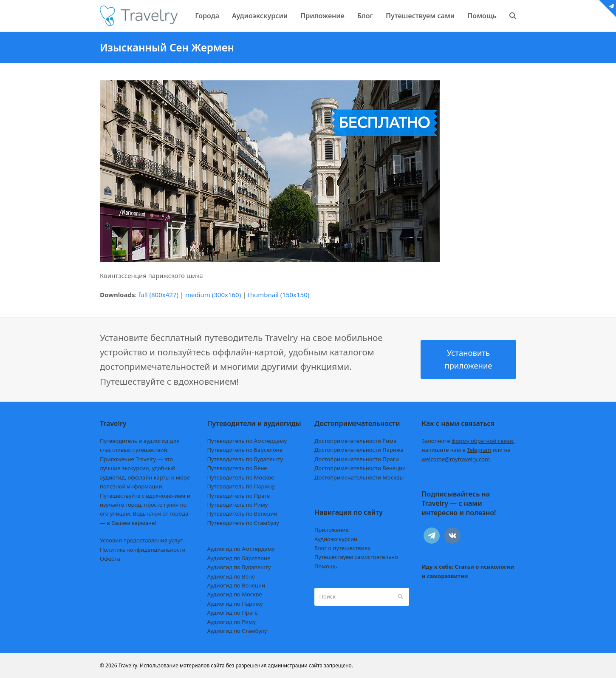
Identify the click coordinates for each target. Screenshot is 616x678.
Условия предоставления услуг (141, 540)
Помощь (326, 566)
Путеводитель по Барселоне (245, 450)
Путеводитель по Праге (239, 496)
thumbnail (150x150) (278, 295)
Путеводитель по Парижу (241, 486)
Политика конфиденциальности (143, 550)
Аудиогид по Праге (233, 613)
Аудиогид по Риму (232, 622)
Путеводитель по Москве (241, 477)
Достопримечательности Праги (357, 459)
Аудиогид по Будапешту (239, 567)
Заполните (468, 441)
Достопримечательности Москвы (359, 477)
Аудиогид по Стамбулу (237, 631)
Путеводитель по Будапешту (245, 459)
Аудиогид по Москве (235, 594)
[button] (513, 16)
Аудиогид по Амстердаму (241, 549)
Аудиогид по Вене (231, 576)
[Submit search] (400, 597)
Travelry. (129, 665)
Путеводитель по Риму (238, 505)
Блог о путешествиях (342, 548)
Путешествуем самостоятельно (356, 557)
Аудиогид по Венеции (236, 585)
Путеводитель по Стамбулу (243, 523)
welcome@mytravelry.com (456, 459)
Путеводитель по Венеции (242, 513)
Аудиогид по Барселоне (239, 558)
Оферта (110, 559)
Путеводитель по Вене (237, 468)
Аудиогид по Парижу (235, 604)
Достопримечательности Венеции (360, 468)
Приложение (332, 530)
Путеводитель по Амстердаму (247, 441)
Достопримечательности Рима (355, 441)
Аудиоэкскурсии (336, 539)
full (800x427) (158, 295)
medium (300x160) (213, 295)
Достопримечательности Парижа (359, 450)
